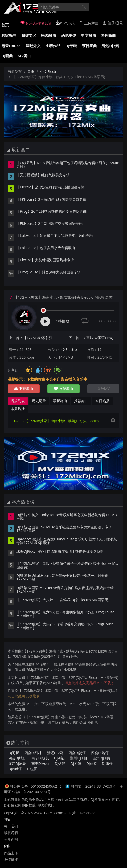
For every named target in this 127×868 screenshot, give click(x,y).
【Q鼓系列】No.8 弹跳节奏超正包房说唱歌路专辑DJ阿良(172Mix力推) (68, 165)
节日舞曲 (89, 46)
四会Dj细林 (33, 753)
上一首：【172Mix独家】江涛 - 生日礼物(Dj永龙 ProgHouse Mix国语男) (34, 338)
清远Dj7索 (110, 46)
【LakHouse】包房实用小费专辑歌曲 (46, 248)
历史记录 (39, 401)
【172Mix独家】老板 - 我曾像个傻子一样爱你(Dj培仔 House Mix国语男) (67, 566)
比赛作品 (53, 46)
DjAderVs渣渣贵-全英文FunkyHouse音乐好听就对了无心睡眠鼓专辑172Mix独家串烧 (67, 541)
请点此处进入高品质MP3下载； (89, 683)
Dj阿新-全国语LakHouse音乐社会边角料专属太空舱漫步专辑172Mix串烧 (64, 529)
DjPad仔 (15, 769)
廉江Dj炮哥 (17, 763)
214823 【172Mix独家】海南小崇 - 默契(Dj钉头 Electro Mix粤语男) (58, 421)
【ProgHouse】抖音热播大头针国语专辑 (49, 272)
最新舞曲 (60, 401)
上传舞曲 (89, 23)
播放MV (103, 389)
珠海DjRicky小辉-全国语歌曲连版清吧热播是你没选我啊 (60, 552)
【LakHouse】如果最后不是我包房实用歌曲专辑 (55, 236)
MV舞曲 (25, 56)
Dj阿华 (76, 763)
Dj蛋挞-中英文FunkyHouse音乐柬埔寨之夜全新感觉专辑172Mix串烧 (67, 517)
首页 (5, 25)
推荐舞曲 (81, 401)
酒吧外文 (33, 46)
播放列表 (18, 401)
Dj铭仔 (60, 763)
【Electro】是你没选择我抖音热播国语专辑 (50, 187)
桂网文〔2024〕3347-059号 (93, 786)
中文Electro (49, 71)
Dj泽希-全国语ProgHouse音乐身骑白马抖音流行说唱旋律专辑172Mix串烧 (65, 590)
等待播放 (62, 321)
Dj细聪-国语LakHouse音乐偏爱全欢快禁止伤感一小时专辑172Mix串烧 (62, 578)
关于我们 (11, 826)
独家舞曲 (9, 35)
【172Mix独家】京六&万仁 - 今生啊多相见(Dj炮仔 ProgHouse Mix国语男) (65, 614)
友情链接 (11, 860)
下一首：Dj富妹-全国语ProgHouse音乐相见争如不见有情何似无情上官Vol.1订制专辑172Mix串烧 (94, 338)
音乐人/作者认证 (36, 23)
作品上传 (11, 853)
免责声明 (11, 839)
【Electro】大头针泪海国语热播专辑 (45, 260)
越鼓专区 (29, 35)
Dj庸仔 (107, 763)
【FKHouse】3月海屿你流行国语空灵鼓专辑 (51, 200)
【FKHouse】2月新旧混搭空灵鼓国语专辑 (50, 224)
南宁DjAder (41, 763)
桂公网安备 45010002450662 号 (36, 786)
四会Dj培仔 (100, 753)
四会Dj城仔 (17, 758)
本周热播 (18, 409)
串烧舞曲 (49, 35)
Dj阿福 (59, 758)
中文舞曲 (89, 35)
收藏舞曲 (63, 389)
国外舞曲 (108, 35)
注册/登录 (113, 23)
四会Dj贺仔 (77, 753)
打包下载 (65, 23)
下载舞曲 (24, 389)
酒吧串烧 (69, 35)
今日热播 (102, 401)
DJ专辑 (71, 46)
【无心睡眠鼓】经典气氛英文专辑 (43, 175)
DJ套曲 (7, 56)
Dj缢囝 (32, 769)
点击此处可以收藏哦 (24, 696)
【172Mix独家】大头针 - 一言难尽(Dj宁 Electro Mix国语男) (63, 600)
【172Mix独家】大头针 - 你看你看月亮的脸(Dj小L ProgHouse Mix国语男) (65, 626)
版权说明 (11, 833)
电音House (11, 46)
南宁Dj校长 (40, 758)
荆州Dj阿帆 (79, 758)
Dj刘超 (92, 763)
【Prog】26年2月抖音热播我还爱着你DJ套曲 (52, 212)
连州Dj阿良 (101, 758)
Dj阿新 (14, 753)
